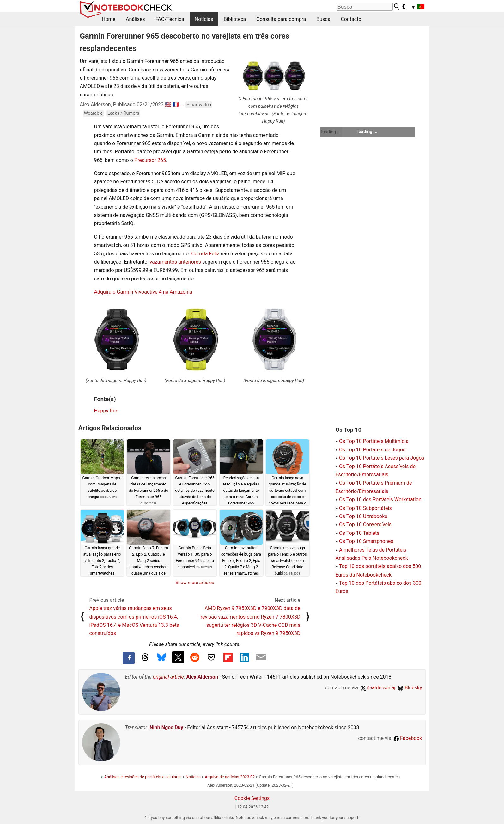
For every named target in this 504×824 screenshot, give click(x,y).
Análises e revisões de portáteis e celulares (143, 777)
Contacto (351, 19)
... (182, 104)
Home (109, 19)
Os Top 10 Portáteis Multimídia (374, 441)
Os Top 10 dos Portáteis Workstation (380, 500)
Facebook (408, 738)
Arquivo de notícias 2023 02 (230, 777)
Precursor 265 (150, 160)
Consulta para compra (281, 19)
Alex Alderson (202, 677)
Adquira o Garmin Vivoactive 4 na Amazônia (143, 292)
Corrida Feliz (205, 254)
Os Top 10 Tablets (359, 533)
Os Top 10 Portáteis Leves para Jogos (382, 458)
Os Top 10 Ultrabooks (363, 516)
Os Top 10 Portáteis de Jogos (372, 450)
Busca (323, 19)
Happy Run (106, 411)
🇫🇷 (176, 104)
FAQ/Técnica (170, 19)
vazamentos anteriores (175, 262)
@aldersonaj (378, 688)
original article (168, 677)
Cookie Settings (252, 798)
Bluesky (410, 688)
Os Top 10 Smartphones (366, 541)
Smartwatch (199, 105)
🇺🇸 (168, 104)
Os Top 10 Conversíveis (365, 525)
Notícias (204, 19)
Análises (135, 19)
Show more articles (195, 583)
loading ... (331, 132)
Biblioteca (235, 19)
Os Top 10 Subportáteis (365, 508)
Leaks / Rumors (123, 113)
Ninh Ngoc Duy (166, 727)
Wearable (94, 113)
